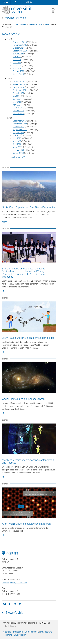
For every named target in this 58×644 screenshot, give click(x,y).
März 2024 (17, 108)
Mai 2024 (17, 102)
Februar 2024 (19, 111)
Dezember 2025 (20, 42)
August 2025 (18, 54)
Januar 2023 (18, 153)
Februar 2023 (19, 150)
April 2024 (17, 105)
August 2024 (18, 93)
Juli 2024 (17, 96)
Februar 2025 (19, 71)
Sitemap (7, 632)
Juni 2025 (17, 60)
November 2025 (20, 45)
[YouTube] (15, 604)
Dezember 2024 (20, 82)
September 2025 (20, 51)
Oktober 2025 (19, 48)
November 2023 (20, 124)
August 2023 (18, 133)
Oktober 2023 (19, 127)
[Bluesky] (5, 604)
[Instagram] (20, 604)
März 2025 (17, 68)
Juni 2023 (17, 138)
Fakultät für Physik (15, 18)
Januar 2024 (18, 114)
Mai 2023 (17, 141)
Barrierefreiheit (32, 632)
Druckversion (20, 635)
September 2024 (20, 90)
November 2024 (20, 84)
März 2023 (17, 147)
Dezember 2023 (20, 121)
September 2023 (20, 130)
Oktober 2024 (19, 87)
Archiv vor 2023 (18, 157)
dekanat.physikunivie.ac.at (14, 583)
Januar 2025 (18, 74)
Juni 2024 (17, 99)
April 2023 (17, 144)
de (5, 2)
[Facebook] (10, 604)
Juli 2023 (17, 135)
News (47, 24)
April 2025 (17, 65)
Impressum (18, 632)
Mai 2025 (17, 63)
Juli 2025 (17, 57)
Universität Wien (20, 24)
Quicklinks (28, 2)
